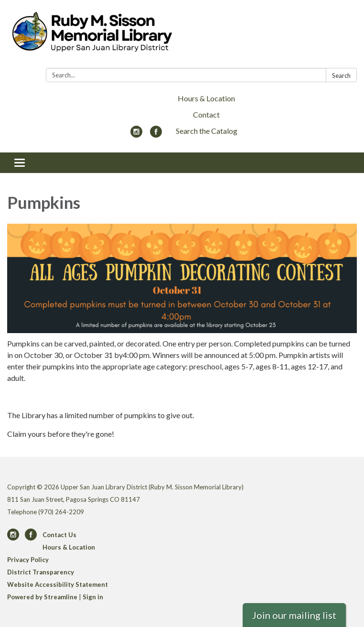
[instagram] (136, 135)
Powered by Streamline (42, 597)
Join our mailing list (294, 615)
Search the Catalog (207, 131)
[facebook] (156, 135)
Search (341, 76)
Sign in (93, 597)
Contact (206, 114)
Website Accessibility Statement (58, 584)
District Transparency (41, 572)
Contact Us (59, 535)
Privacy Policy (28, 560)
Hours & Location (206, 98)
